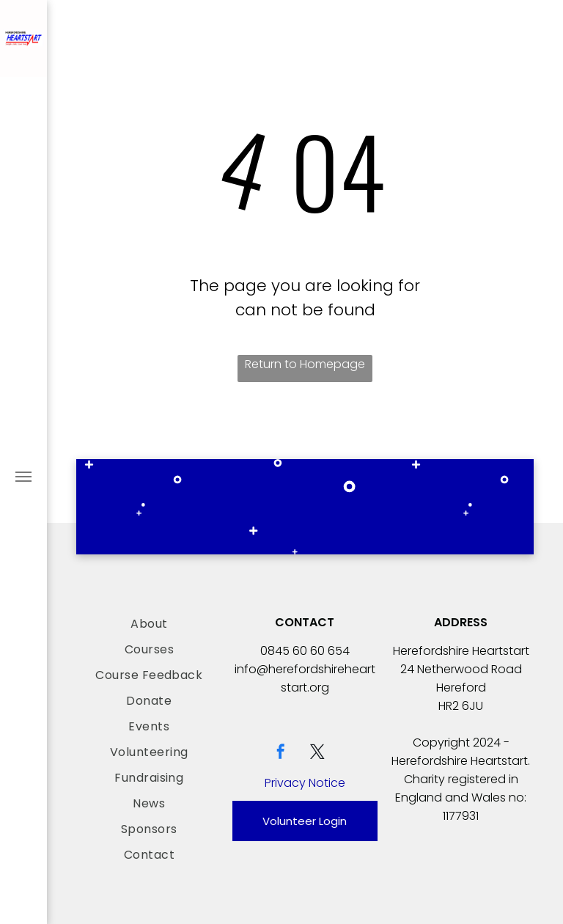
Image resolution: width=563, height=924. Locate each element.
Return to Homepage (305, 364)
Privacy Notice (305, 783)
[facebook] (281, 753)
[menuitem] (149, 624)
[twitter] (317, 753)
